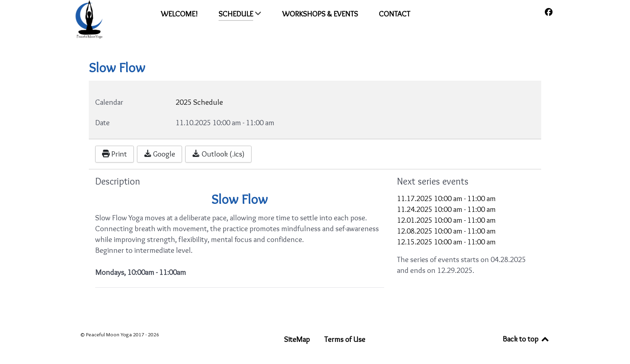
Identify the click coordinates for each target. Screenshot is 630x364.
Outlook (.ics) (218, 154)
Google (160, 154)
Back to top (526, 339)
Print (115, 154)
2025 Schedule (199, 102)
